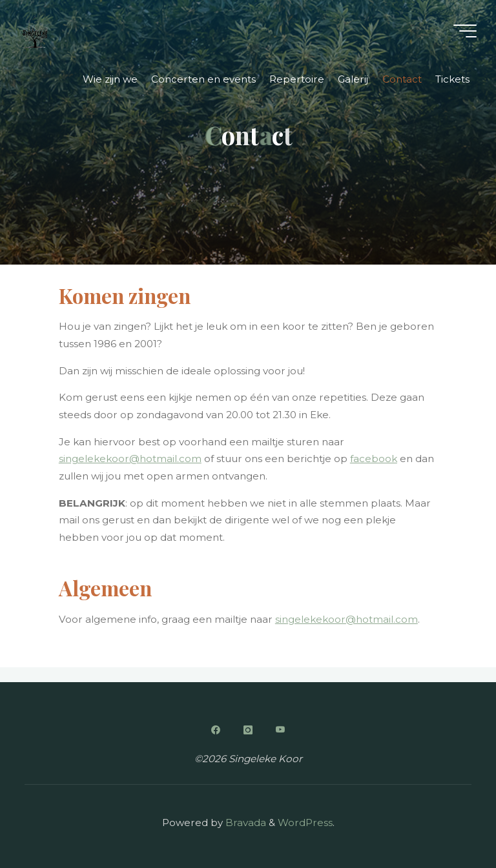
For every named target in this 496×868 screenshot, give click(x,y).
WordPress (305, 823)
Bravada (244, 823)
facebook (374, 459)
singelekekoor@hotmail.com (130, 459)
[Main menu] (465, 31)
